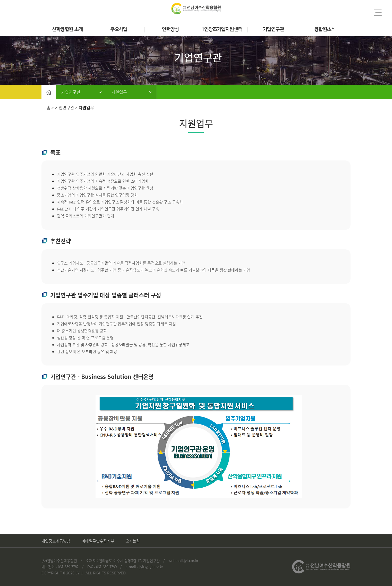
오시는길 (133, 541)
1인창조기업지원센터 (222, 29)
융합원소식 (325, 29)
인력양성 (170, 29)
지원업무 (119, 92)
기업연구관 (273, 29)
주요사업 (119, 29)
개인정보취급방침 (56, 541)
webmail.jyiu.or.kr (183, 560)
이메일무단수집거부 (98, 541)
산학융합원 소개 (67, 29)
